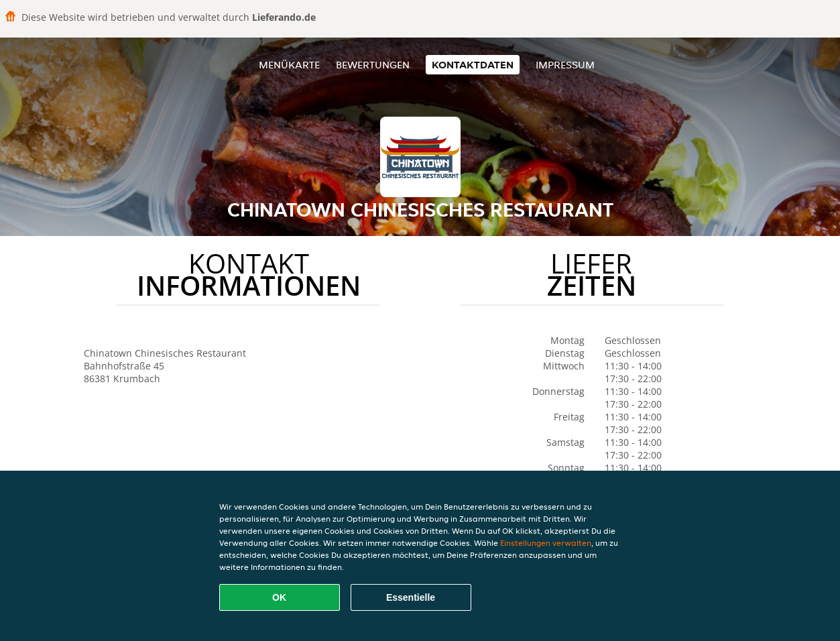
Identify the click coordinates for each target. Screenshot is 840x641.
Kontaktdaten (473, 65)
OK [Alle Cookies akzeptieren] (279, 597)
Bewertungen (373, 65)
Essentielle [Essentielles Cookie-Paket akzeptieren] (411, 597)
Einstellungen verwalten (546, 543)
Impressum (565, 65)
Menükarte (289, 65)
